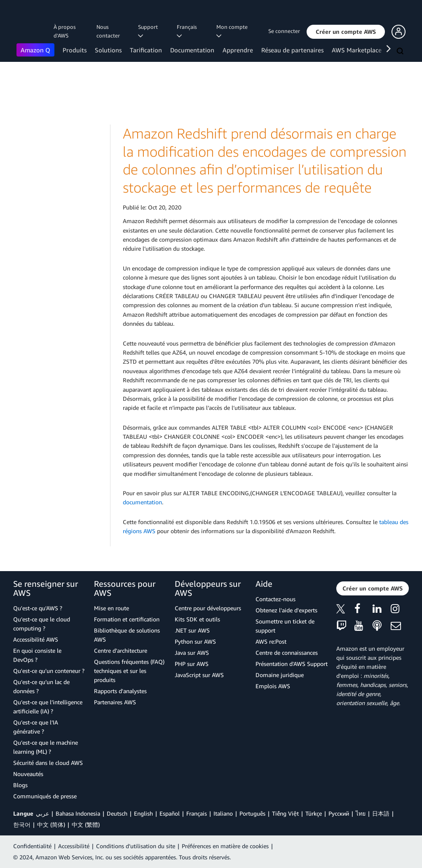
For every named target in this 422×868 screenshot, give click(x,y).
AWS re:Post (271, 641)
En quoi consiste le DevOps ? (37, 655)
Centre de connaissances (287, 653)
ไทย (361, 813)
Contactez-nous (275, 599)
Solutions (108, 50)
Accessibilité (74, 846)
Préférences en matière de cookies (225, 846)
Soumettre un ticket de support (285, 626)
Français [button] (188, 31)
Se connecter (284, 31)
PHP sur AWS (192, 664)
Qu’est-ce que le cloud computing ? (42, 624)
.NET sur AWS (192, 630)
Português (252, 813)
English (143, 813)
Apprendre (238, 50)
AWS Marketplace (357, 50)
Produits (75, 50)
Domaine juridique (280, 675)
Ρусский (339, 813)
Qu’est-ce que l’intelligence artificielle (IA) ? (48, 707)
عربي (42, 813)
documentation (142, 502)
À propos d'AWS (65, 31)
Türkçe (314, 813)
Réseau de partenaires (292, 50)
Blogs (20, 785)
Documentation (192, 50)
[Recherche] (401, 52)
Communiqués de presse (45, 796)
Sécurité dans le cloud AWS (48, 763)
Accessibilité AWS (36, 639)
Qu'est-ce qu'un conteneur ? (49, 671)
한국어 (22, 824)
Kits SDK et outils (197, 619)
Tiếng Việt (285, 813)
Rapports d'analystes (120, 691)
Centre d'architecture (121, 650)
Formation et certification (127, 619)
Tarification (146, 50)
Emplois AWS (273, 686)
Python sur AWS (195, 641)
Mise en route (111, 608)
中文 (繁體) (86, 824)
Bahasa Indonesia (78, 813)
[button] (346, 32)
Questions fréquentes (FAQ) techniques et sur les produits (129, 671)
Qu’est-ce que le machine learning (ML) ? (46, 747)
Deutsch (117, 813)
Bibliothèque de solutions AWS (127, 635)
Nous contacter (108, 31)
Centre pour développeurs (208, 608)
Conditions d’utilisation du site (136, 846)
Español (170, 813)
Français (197, 813)
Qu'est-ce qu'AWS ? (38, 608)
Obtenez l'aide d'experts (286, 610)
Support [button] (149, 31)
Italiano (223, 813)
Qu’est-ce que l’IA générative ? (36, 727)
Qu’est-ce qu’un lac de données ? (41, 686)
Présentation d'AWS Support (292, 664)
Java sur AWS (192, 653)
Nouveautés (28, 774)
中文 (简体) (51, 824)
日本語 (381, 813)
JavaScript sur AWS (199, 675)
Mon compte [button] (233, 31)
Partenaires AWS (115, 702)
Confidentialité (32, 846)
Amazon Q (35, 50)
